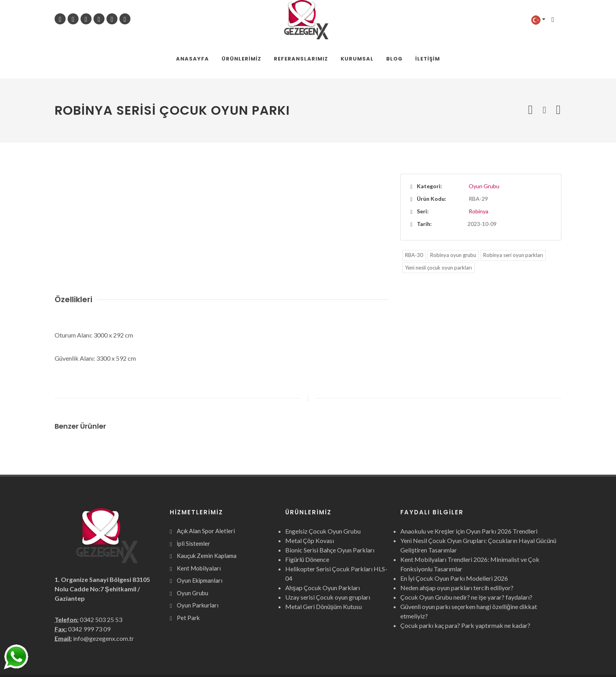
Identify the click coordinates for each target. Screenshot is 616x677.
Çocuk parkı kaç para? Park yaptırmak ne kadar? (465, 586)
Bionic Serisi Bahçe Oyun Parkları (330, 511)
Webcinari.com (543, 656)
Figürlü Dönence (307, 520)
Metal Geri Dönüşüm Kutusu (324, 568)
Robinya (478, 172)
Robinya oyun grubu (453, 216)
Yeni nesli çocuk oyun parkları (438, 229)
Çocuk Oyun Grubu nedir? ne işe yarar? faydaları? (466, 558)
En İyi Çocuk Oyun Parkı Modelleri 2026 (454, 539)
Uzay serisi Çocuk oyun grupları (328, 558)
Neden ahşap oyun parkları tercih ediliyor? (457, 549)
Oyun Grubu (484, 147)
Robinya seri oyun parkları (513, 216)
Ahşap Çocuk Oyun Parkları (323, 549)
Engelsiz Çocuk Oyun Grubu (323, 492)
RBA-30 (414, 216)
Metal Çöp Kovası (310, 502)
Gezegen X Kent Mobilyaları (140, 656)
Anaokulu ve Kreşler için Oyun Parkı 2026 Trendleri (469, 492)
